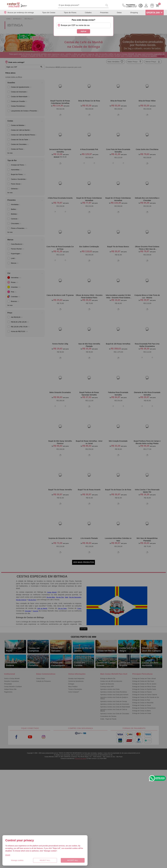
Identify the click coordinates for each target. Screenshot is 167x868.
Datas (119, 12)
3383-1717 (131, 6)
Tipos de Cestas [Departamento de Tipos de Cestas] (49, 12)
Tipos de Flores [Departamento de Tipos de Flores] (70, 12)
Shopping (134, 12)
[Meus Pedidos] (152, 6)
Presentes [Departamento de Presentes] (104, 12)
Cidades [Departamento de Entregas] (88, 12)
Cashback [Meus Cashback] (141, 6)
